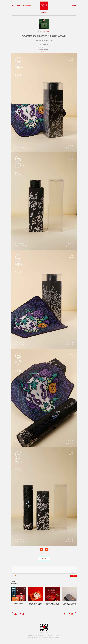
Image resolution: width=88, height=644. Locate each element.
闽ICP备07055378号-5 (55, 636)
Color (14, 575)
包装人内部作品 (46, 32)
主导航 (19, 6)
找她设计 (44, 558)
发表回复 (73, 576)
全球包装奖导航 (27, 6)
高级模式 (74, 572)
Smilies (16, 575)
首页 (13, 6)
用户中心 (74, 6)
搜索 (75, 17)
